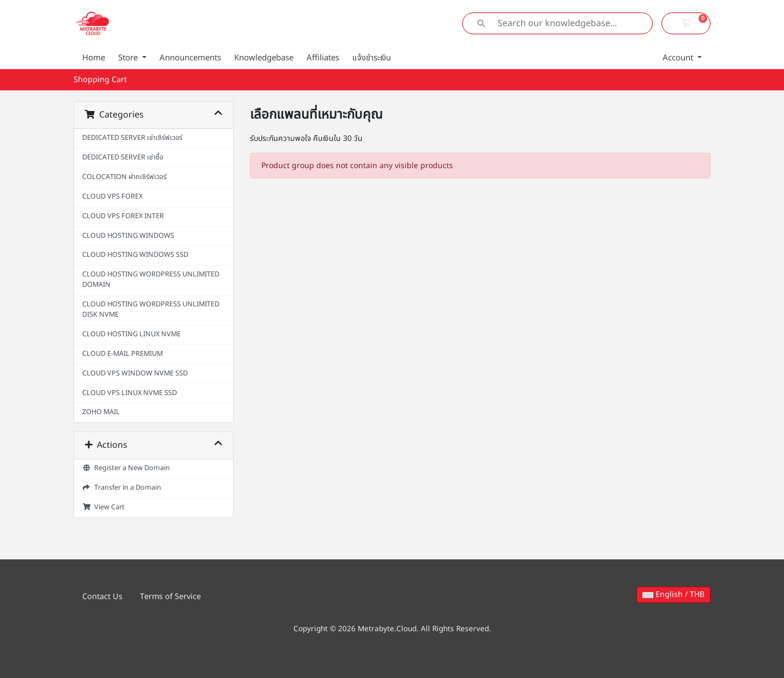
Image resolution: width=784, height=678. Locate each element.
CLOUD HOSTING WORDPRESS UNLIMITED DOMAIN (151, 280)
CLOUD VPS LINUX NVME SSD (130, 393)
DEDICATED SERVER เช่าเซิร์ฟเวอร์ (132, 138)
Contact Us (102, 597)
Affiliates (323, 58)
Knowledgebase (264, 58)
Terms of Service (170, 597)
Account (679, 58)
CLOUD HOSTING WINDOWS (128, 236)
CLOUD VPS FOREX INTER (123, 216)
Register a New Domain (126, 468)
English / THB (673, 594)
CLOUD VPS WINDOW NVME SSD (135, 374)
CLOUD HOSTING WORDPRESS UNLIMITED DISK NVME (151, 310)
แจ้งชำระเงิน (372, 58)
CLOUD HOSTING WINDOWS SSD (135, 255)
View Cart (103, 507)
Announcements (190, 58)
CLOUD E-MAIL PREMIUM (122, 354)
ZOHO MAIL (101, 412)
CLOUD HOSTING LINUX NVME (131, 334)
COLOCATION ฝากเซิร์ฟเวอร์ (124, 177)
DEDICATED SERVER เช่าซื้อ (123, 158)
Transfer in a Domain (122, 488)
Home (94, 58)
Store (129, 58)
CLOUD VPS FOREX (112, 197)
